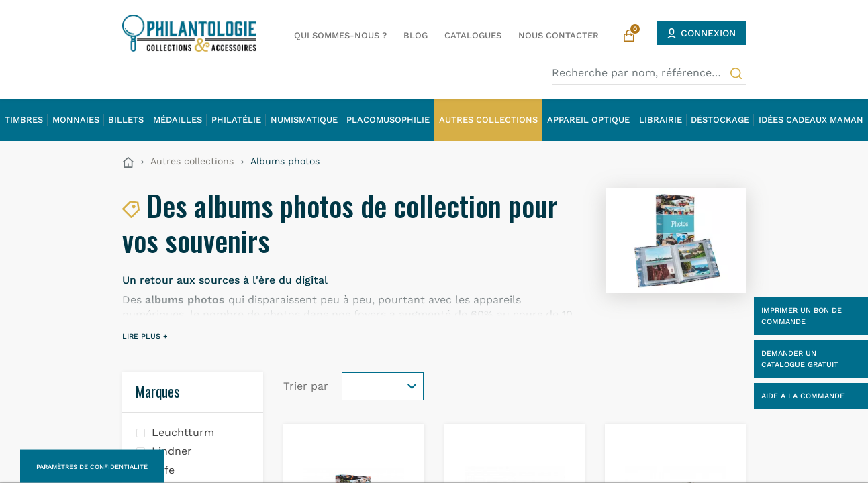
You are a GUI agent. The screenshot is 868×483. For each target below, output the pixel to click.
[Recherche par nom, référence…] (649, 73)
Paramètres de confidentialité (92, 467)
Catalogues (473, 35)
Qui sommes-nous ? (340, 35)
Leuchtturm (183, 432)
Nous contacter (559, 35)
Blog (416, 35)
